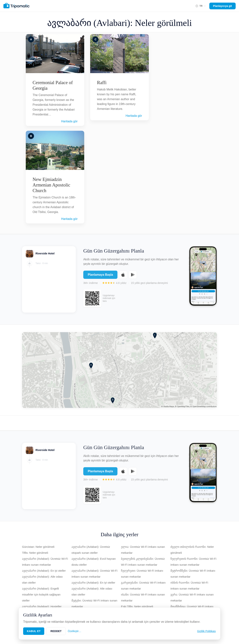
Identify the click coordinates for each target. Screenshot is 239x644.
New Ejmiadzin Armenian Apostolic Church (51, 185)
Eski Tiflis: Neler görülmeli (137, 606)
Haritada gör (69, 121)
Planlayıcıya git (222, 6)
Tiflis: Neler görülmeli (35, 553)
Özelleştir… (75, 631)
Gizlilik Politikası (207, 631)
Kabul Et (34, 631)
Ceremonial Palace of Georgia (53, 85)
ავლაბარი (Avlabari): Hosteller (42, 606)
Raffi (102, 83)
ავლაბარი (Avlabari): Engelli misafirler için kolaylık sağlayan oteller (41, 594)
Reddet (56, 631)
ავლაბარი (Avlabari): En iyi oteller (44, 571)
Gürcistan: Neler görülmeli (38, 547)
